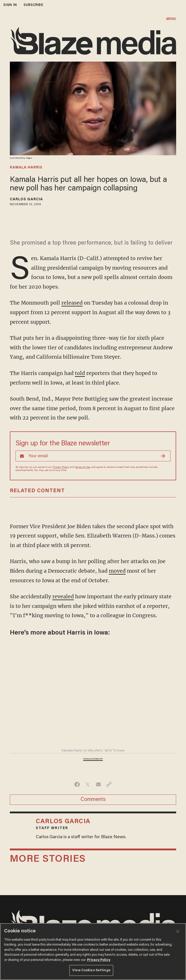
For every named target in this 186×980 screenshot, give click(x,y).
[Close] (178, 931)
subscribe (33, 5)
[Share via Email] (98, 784)
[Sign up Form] (93, 456)
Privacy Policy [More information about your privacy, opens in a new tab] (99, 960)
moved (117, 571)
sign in (10, 5)
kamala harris (26, 168)
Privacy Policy (61, 467)
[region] (93, 952)
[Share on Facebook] (77, 784)
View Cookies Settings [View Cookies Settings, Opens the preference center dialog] (91, 970)
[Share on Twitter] (88, 784)
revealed (63, 596)
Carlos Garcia (26, 200)
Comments (93, 800)
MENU (171, 19)
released (72, 303)
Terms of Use (83, 467)
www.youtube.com (93, 759)
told (80, 373)
